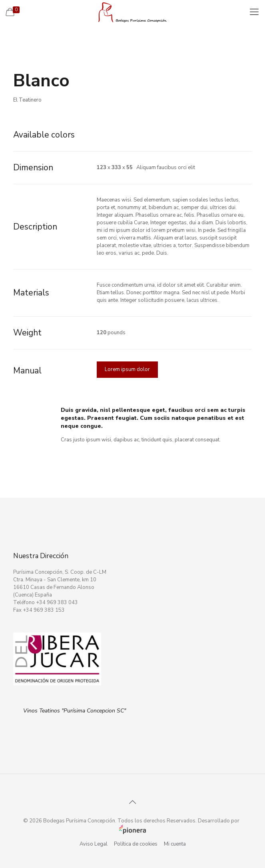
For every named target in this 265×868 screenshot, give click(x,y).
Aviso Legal (94, 844)
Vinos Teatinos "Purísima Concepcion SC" (75, 711)
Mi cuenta (175, 844)
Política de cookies (136, 844)
